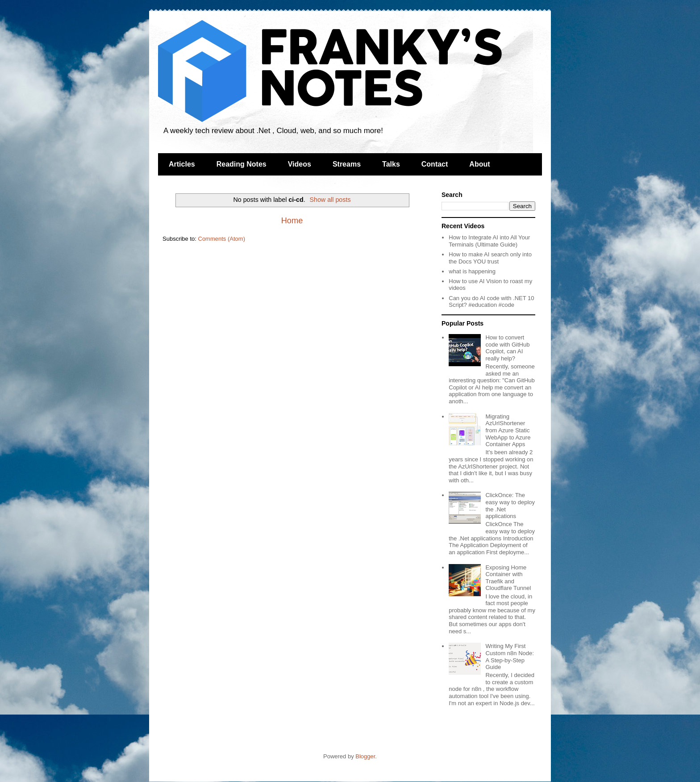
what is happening (472, 271)
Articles (182, 164)
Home (292, 221)
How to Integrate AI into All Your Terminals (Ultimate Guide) (489, 241)
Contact (435, 164)
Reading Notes (242, 164)
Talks (391, 164)
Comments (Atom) (222, 239)
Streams (347, 164)
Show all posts (330, 200)
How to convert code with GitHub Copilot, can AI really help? (507, 348)
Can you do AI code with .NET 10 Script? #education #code (491, 302)
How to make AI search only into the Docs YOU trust (490, 258)
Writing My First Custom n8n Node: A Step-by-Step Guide (509, 657)
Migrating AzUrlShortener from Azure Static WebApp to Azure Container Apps (508, 430)
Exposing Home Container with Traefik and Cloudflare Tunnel (508, 578)
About (479, 164)
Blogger (365, 756)
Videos (300, 164)
